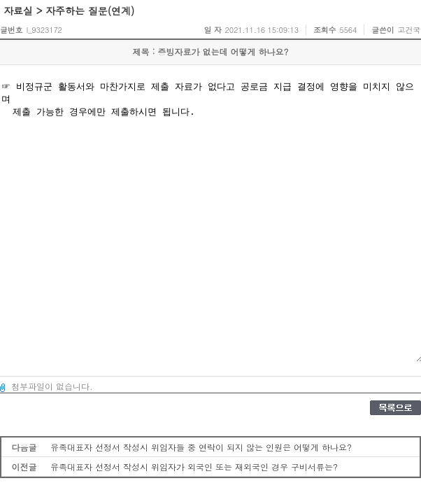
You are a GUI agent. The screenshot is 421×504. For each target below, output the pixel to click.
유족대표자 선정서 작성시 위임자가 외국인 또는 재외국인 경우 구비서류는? (194, 467)
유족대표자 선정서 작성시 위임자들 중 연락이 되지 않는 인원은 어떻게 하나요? (201, 447)
